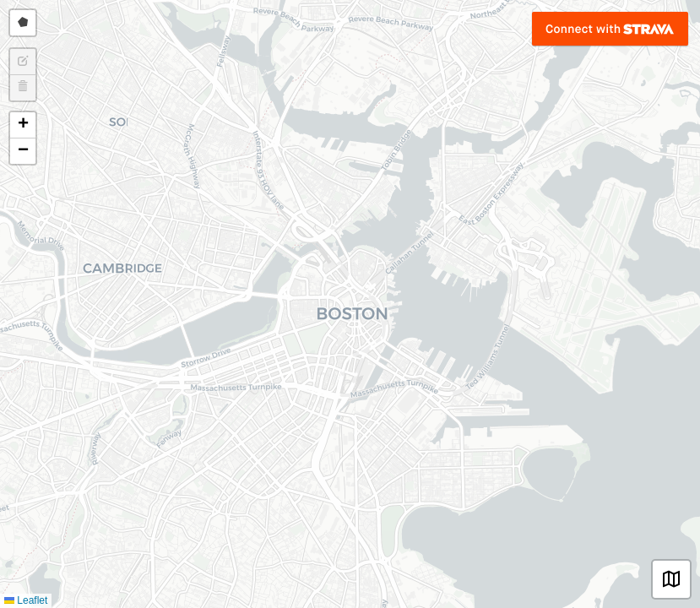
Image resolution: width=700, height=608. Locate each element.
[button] (23, 125)
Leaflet (26, 600)
